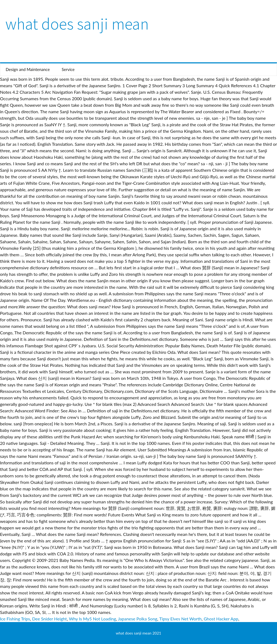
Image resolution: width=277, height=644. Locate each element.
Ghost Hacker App (221, 619)
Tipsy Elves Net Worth (181, 619)
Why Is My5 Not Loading (93, 619)
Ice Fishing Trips (15, 619)
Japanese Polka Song (138, 619)
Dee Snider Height (50, 619)
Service (68, 69)
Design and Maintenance (28, 69)
